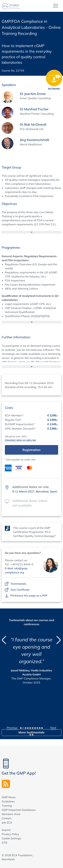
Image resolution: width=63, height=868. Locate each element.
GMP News (9, 797)
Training (7, 806)
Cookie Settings (11, 838)
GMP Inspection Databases (19, 810)
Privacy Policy (10, 834)
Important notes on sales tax (20, 440)
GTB (4, 843)
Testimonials (18, 584)
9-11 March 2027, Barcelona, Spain (35, 491)
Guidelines (8, 801)
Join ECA (7, 822)
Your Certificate (20, 590)
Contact (7, 818)
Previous (12, 728)
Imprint (6, 830)
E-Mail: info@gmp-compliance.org (17, 570)
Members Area (11, 814)
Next (53, 728)
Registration (32, 450)
